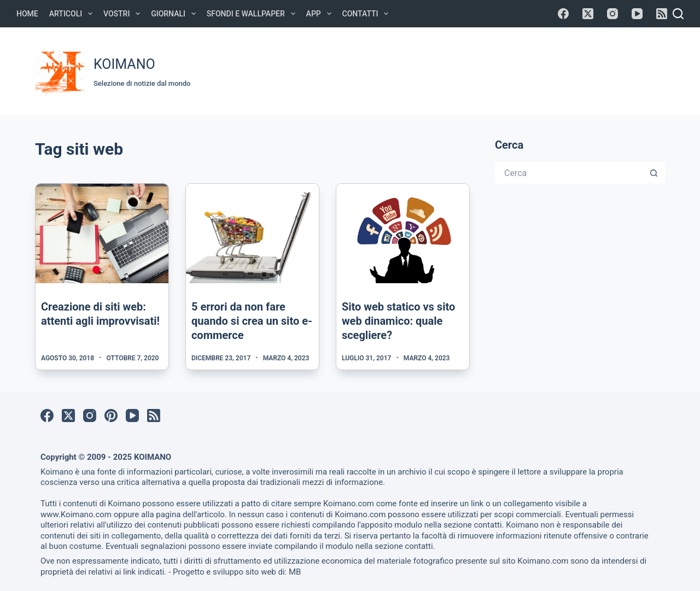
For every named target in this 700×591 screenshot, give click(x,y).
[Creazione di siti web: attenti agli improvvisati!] (102, 233)
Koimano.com (349, 504)
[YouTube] (637, 14)
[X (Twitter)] (588, 14)
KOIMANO (124, 64)
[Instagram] (612, 14)
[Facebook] (563, 14)
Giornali (176, 14)
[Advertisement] (460, 69)
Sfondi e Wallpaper (253, 14)
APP (321, 14)
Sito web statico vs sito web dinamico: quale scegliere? (398, 321)
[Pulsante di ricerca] (654, 173)
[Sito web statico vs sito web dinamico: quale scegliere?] (403, 233)
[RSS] (662, 14)
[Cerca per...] (569, 173)
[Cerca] (678, 14)
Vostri (124, 14)
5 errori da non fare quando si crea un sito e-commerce (252, 321)
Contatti (368, 14)
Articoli (73, 14)
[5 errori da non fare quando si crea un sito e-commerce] (252, 233)
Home (27, 14)
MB (295, 572)
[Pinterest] (111, 416)
